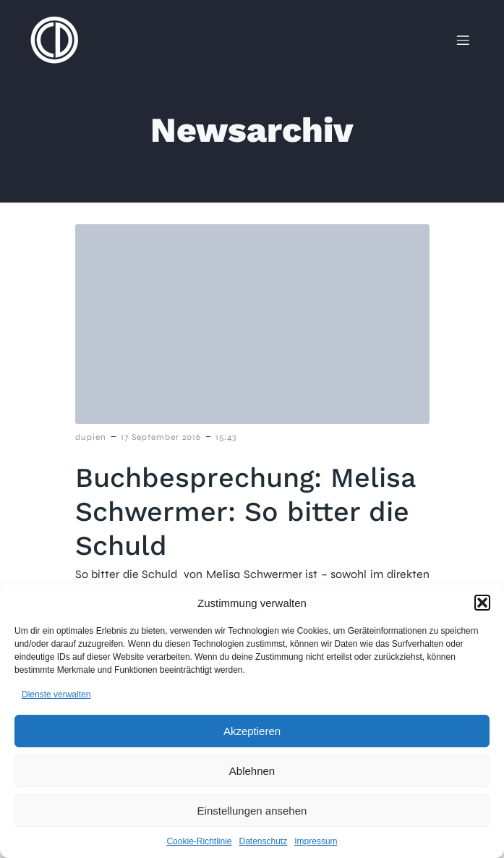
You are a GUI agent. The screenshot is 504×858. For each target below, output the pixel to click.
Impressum (316, 841)
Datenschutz (264, 841)
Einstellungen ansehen (252, 811)
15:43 (226, 437)
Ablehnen (252, 771)
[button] (482, 603)
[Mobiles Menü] (463, 40)
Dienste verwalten (56, 695)
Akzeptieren (252, 731)
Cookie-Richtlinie (199, 841)
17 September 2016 (161, 437)
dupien (91, 437)
